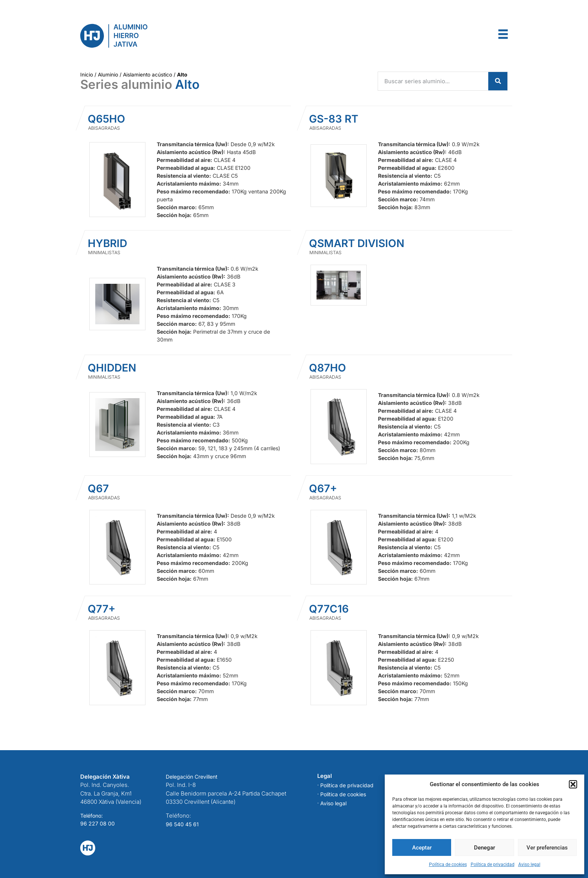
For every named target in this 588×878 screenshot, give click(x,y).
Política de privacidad (493, 865)
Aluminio (108, 75)
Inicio (87, 75)
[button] (573, 784)
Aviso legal (529, 865)
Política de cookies (448, 865)
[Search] (498, 81)
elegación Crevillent (193, 777)
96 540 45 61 (182, 824)
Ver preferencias (547, 848)
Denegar (484, 848)
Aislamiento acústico (148, 75)
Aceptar (422, 848)
